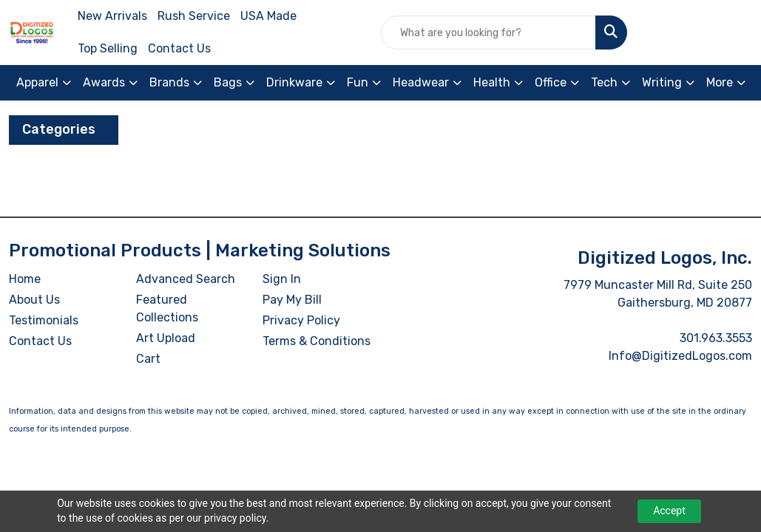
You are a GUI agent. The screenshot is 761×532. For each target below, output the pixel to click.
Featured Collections (167, 308)
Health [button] (492, 82)
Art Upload (166, 338)
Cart (148, 359)
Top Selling (108, 48)
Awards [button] (104, 82)
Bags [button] (228, 82)
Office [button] (551, 82)
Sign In (282, 279)
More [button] (720, 82)
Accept (669, 511)
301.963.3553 (716, 338)
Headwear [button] (421, 82)
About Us (34, 300)
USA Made (268, 16)
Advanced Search (186, 279)
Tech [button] (604, 82)
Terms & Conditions (317, 341)
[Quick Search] (488, 33)
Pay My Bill (292, 300)
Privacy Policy (301, 320)
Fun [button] (358, 82)
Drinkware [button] (294, 82)
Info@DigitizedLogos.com (680, 356)
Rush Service (194, 16)
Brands (169, 82)
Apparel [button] (37, 82)
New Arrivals (112, 16)
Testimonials (44, 320)
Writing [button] (662, 82)
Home (25, 279)
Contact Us (179, 48)
